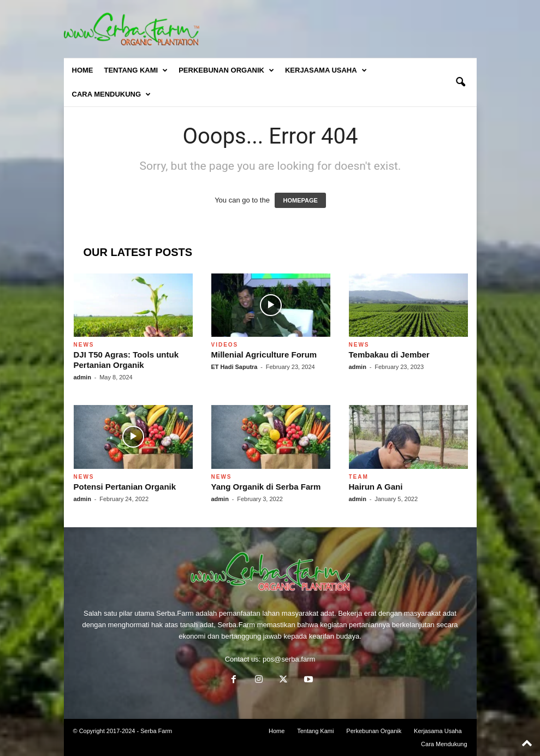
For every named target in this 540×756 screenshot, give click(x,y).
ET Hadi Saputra (235, 367)
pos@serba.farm (289, 659)
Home (83, 70)
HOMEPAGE (300, 200)
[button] (460, 82)
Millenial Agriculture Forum (264, 355)
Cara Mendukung (112, 94)
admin (82, 377)
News (84, 345)
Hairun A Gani (376, 487)
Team (359, 477)
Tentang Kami (136, 70)
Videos (225, 345)
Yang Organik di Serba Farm (266, 487)
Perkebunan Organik (226, 70)
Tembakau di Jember (389, 355)
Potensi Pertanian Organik (125, 487)
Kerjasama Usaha (326, 70)
